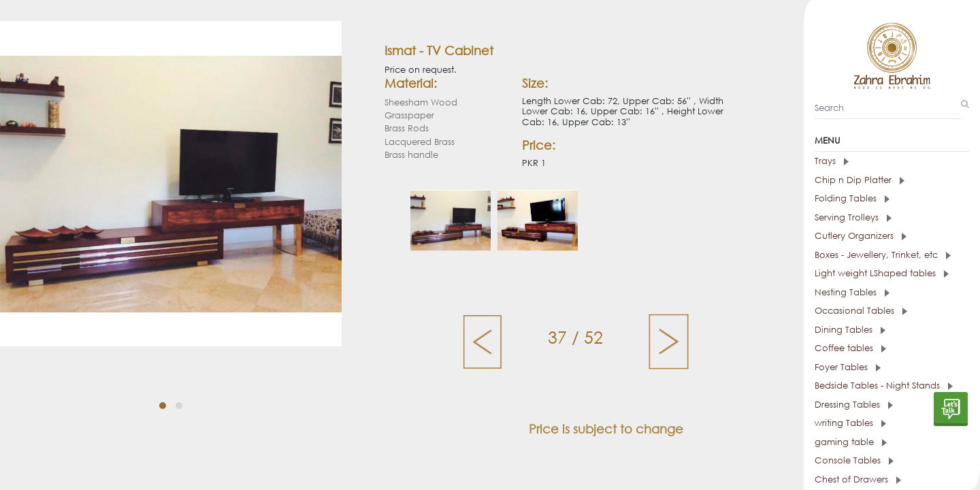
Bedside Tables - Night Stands (884, 386)
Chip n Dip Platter (860, 180)
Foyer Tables (848, 367)
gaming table (851, 442)
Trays (832, 161)
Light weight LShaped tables (882, 273)
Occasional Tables (861, 311)
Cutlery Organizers (861, 236)
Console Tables (854, 460)
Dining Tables (850, 330)
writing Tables (850, 423)
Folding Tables (852, 198)
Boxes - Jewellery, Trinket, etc (883, 255)
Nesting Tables (852, 292)
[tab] (892, 161)
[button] (163, 406)
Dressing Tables (854, 405)
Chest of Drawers (858, 479)
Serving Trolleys (853, 217)
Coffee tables (850, 348)
